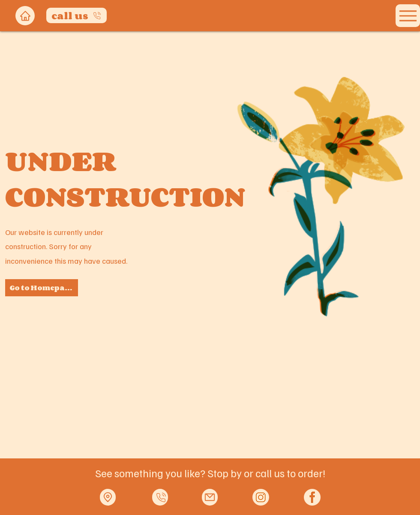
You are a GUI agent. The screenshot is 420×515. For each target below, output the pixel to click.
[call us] (76, 15)
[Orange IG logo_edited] (261, 497)
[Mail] (210, 497)
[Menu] (408, 16)
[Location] (108, 497)
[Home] (25, 16)
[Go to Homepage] (42, 288)
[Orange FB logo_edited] (312, 497)
